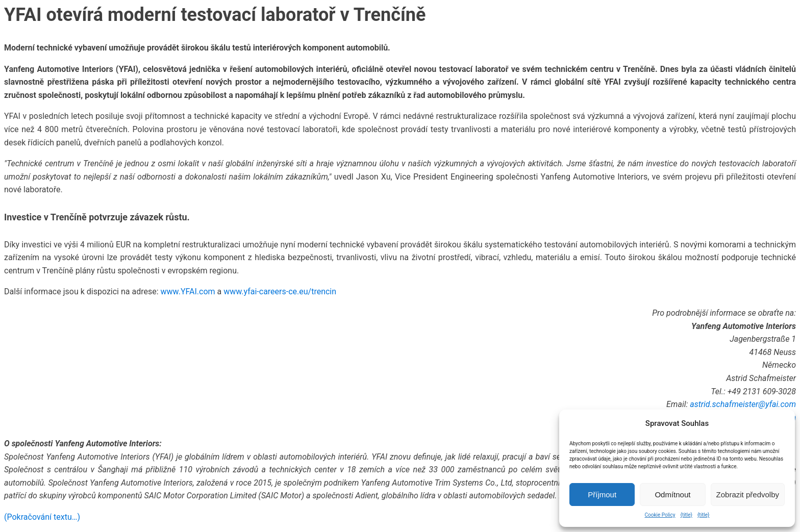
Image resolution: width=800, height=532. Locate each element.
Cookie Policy (660, 515)
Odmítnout (672, 495)
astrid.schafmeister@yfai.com (743, 404)
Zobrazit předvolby (748, 495)
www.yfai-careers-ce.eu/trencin (280, 292)
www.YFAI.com (188, 292)
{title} (686, 515)
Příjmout (602, 495)
